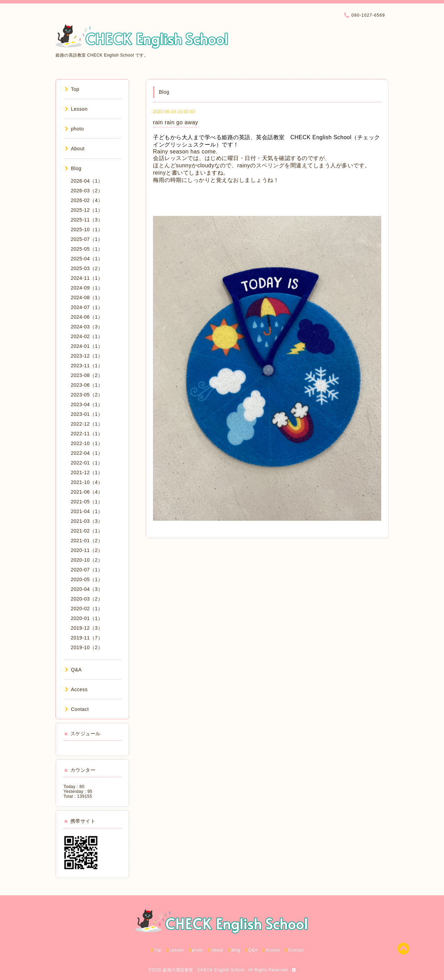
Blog (73, 168)
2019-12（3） (87, 628)
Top (72, 89)
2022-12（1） (87, 424)
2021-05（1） (87, 502)
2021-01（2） (87, 541)
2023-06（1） (87, 385)
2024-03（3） (87, 327)
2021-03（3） (87, 521)
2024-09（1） (87, 288)
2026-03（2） (87, 191)
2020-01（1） (87, 618)
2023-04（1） (87, 404)
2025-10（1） (87, 229)
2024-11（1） (87, 278)
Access (76, 689)
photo (74, 129)
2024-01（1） (87, 346)
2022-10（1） (87, 443)
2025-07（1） (87, 239)
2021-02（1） (87, 531)
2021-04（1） (87, 511)
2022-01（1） (87, 463)
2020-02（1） (87, 609)
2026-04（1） (87, 181)
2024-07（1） (87, 307)
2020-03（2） (87, 599)
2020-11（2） (87, 550)
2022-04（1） (87, 453)
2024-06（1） (87, 317)
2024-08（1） (87, 298)
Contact (77, 709)
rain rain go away (176, 122)
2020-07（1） (87, 570)
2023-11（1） (87, 366)
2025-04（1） (87, 259)
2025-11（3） (87, 220)
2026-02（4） (87, 200)
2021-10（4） (87, 482)
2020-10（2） (87, 560)
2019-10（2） (87, 647)
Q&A (73, 670)
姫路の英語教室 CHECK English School (204, 970)
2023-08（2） (87, 375)
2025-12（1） (87, 210)
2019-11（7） (87, 638)
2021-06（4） (87, 492)
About (75, 149)
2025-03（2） (87, 268)
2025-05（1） (87, 249)
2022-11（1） (87, 434)
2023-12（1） (87, 356)
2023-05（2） (87, 395)
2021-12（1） (87, 472)
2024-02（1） (87, 336)
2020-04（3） (87, 589)
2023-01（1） (87, 414)
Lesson (76, 109)
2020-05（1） (87, 579)
